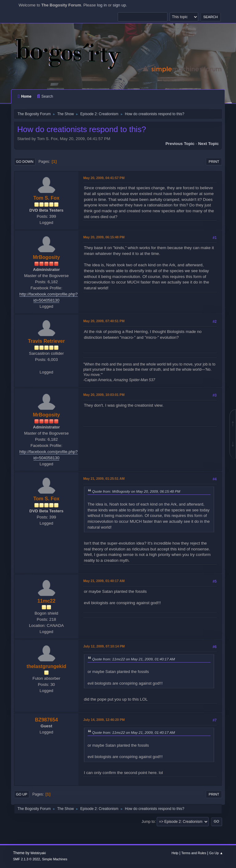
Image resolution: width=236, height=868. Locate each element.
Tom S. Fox (47, 198)
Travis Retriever (46, 341)
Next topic (208, 144)
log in (102, 5)
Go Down (25, 162)
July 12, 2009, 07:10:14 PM (104, 646)
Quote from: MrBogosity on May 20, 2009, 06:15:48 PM (136, 491)
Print (214, 162)
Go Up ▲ (216, 853)
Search (45, 96)
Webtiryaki (38, 853)
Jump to (148, 821)
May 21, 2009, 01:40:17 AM (104, 581)
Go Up (22, 794)
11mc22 (47, 601)
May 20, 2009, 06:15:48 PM (104, 237)
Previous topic (180, 144)
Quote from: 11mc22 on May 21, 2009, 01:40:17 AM (134, 659)
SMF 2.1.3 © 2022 (26, 859)
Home (25, 96)
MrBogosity (46, 257)
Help (175, 853)
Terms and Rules (194, 853)
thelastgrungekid (47, 666)
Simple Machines (55, 859)
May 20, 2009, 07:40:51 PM (104, 321)
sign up (119, 5)
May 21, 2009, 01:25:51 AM (104, 479)
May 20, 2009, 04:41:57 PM (104, 178)
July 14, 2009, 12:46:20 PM (104, 720)
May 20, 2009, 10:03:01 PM (104, 395)
